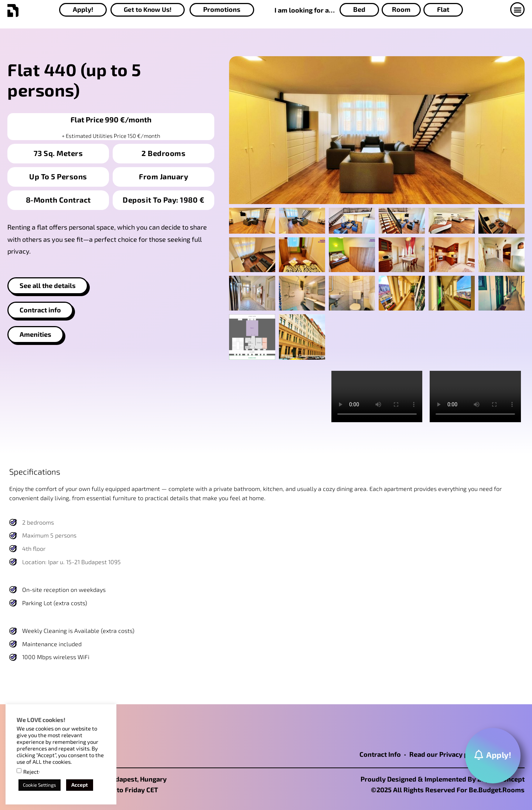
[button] (517, 9)
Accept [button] (80, 785)
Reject (31, 772)
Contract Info (380, 754)
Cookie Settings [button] (40, 785)
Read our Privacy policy (446, 754)
